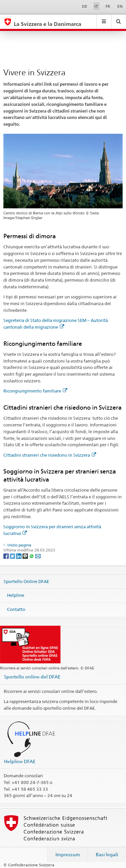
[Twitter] (13, 556)
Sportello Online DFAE (26, 581)
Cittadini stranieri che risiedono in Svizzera (50, 455)
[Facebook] (7, 556)
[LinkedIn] (19, 556)
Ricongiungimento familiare (35, 391)
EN (120, 6)
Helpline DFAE (20, 761)
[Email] (38, 556)
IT (96, 6)
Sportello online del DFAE (32, 677)
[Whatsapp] (32, 556)
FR (108, 6)
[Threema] (26, 556)
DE (85, 6)
